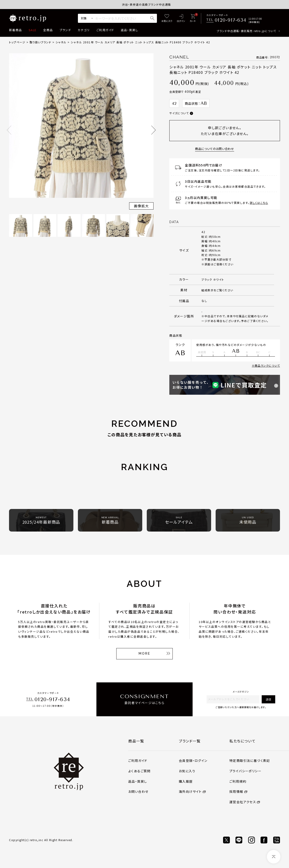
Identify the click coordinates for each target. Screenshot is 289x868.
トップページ (17, 42)
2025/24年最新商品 (41, 520)
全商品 (48, 30)
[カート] (193, 18)
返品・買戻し (130, 30)
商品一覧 (136, 741)
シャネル (61, 42)
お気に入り (187, 771)
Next (154, 130)
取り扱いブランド (41, 42)
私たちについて (242, 741)
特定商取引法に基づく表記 (250, 761)
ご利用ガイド (105, 30)
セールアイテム (179, 520)
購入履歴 (186, 781)
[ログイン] (181, 18)
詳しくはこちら (259, 203)
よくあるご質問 (139, 771)
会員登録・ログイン (193, 761)
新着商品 (15, 30)
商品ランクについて (267, 365)
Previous (9, 130)
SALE (33, 30)
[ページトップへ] (274, 857)
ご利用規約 (238, 781)
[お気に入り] (167, 18)
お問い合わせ (138, 791)
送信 (268, 699)
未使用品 (248, 520)
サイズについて (179, 113)
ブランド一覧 (190, 741)
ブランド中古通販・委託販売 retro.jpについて (246, 31)
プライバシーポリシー (245, 771)
